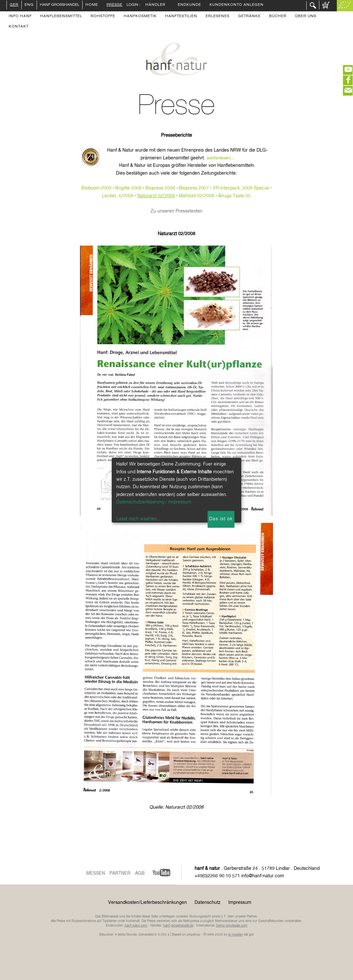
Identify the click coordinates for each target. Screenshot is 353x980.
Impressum (240, 903)
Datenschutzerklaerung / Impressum (154, 502)
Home (92, 5)
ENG (29, 5)
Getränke (249, 17)
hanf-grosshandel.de (178, 926)
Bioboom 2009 (96, 188)
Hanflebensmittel (61, 17)
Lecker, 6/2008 (118, 196)
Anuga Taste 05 (234, 196)
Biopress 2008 (160, 188)
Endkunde (189, 5)
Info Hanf (20, 17)
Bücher (278, 17)
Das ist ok (221, 519)
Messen (96, 873)
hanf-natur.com (136, 926)
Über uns (306, 17)
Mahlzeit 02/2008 (197, 196)
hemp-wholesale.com (232, 926)
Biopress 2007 (194, 188)
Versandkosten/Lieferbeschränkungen (148, 903)
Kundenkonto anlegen (237, 5)
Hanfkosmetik (140, 17)
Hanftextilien (181, 17)
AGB (140, 873)
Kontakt (19, 27)
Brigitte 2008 (128, 188)
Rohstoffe (103, 17)
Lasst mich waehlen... (139, 519)
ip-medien (236, 935)
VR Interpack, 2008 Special (241, 188)
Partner (120, 873)
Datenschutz (208, 903)
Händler (155, 5)
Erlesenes (218, 17)
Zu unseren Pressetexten (176, 211)
